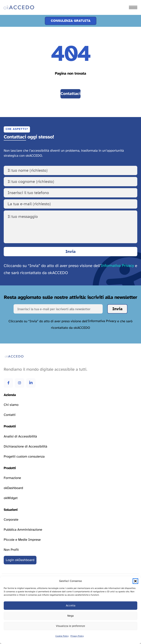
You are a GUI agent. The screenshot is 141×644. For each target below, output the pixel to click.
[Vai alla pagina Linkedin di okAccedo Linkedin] (31, 383)
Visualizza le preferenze (70, 626)
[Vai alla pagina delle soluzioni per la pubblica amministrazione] (23, 530)
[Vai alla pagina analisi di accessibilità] (20, 437)
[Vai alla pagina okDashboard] (13, 488)
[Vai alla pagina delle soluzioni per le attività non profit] (11, 550)
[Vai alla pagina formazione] (12, 478)
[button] (135, 581)
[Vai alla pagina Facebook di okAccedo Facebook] (8, 383)
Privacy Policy (77, 636)
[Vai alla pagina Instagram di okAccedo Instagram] (20, 383)
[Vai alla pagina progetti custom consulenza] (24, 457)
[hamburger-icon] (133, 7)
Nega (70, 616)
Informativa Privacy (117, 266)
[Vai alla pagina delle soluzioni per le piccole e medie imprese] (22, 540)
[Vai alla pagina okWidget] (11, 498)
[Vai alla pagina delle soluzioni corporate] (11, 520)
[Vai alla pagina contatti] (70, 94)
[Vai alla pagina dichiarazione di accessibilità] (25, 447)
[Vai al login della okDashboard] (20, 560)
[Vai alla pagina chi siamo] (11, 405)
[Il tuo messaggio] (70, 227)
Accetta (71, 606)
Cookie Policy (62, 636)
